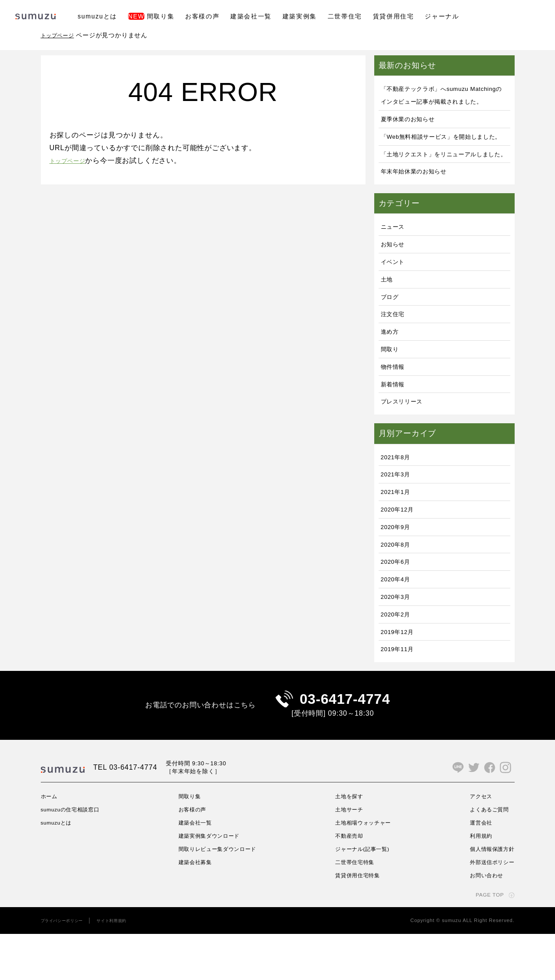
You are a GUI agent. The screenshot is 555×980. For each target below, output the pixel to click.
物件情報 (396, 404)
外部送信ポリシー (488, 908)
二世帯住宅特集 (355, 908)
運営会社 (475, 869)
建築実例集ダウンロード (211, 882)
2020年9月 (399, 564)
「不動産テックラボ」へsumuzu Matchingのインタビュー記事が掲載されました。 (444, 101)
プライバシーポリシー (67, 967)
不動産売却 (348, 882)
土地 (388, 317)
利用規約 (475, 882)
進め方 (392, 369)
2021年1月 (399, 530)
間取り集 (151, 16)
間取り (392, 387)
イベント (396, 299)
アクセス (475, 843)
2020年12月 (401, 547)
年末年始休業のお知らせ (421, 209)
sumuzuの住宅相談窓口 (76, 856)
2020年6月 (399, 600)
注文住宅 (396, 352)
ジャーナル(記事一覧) (364, 895)
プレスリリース (407, 439)
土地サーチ (348, 856)
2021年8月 (399, 495)
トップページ (60, 35)
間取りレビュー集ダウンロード (221, 895)
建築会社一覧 (251, 16)
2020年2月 (399, 652)
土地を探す (348, 843)
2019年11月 (401, 687)
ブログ (392, 334)
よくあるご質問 (485, 856)
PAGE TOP (487, 941)
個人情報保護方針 (488, 895)
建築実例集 (300, 16)
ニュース (396, 265)
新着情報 (396, 422)
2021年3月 (399, 512)
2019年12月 (401, 669)
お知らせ (396, 282)
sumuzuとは (97, 16)
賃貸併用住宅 (394, 16)
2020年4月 (399, 617)
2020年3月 (399, 634)
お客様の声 (202, 16)
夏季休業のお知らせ (414, 132)
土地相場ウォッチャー (365, 869)
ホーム (50, 843)
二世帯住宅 (345, 16)
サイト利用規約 (124, 967)
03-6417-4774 (345, 741)
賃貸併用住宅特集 (358, 921)
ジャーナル (442, 16)
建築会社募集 (195, 908)
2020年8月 (399, 582)
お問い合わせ (482, 921)
